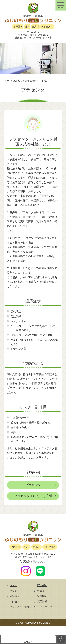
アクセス (14, 602)
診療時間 (42, 596)
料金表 (41, 591)
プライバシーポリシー (21, 609)
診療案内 (14, 591)
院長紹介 (42, 585)
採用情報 (42, 602)
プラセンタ (33, 485)
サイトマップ (45, 607)
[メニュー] (61, 5)
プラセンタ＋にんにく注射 (33, 496)
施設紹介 (14, 596)
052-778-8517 (34, 561)
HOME (13, 585)
